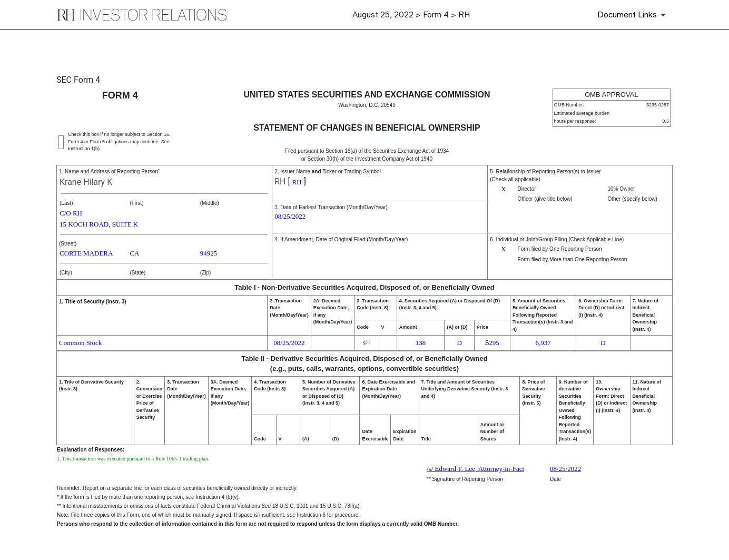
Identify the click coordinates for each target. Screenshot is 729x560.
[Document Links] (633, 15)
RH (280, 181)
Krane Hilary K (86, 182)
